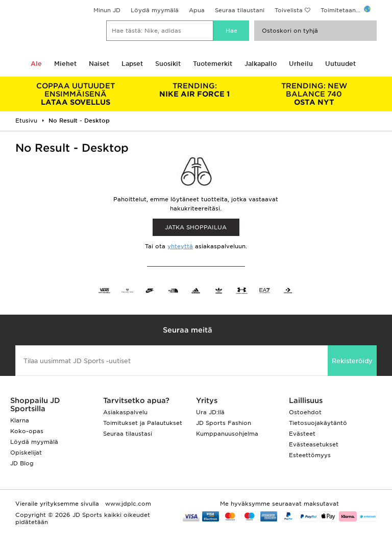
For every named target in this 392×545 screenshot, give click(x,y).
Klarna (20, 420)
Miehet (65, 64)
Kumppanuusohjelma (227, 434)
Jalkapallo (261, 64)
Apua (197, 10)
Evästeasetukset (314, 444)
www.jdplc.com (127, 504)
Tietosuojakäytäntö (318, 423)
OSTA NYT (314, 94)
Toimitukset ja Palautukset (143, 423)
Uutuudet (340, 64)
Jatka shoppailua (196, 227)
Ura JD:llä (210, 412)
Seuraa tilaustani (240, 10)
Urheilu (301, 64)
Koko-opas (27, 431)
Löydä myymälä (155, 10)
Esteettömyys (310, 455)
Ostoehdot (305, 412)
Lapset (132, 64)
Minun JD (107, 10)
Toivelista (289, 10)
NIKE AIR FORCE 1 (195, 90)
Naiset (99, 64)
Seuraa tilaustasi (128, 434)
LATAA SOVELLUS (76, 94)
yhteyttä (180, 246)
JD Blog (22, 463)
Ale (36, 64)
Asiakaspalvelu (125, 412)
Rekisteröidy (352, 361)
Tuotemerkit (213, 64)
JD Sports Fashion (224, 423)
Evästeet (302, 434)
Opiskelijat (26, 453)
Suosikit (168, 64)
